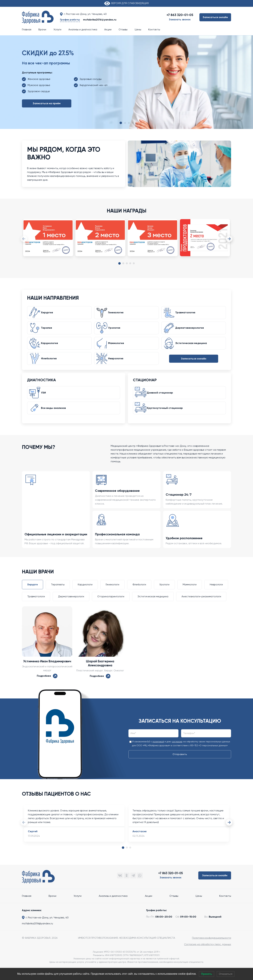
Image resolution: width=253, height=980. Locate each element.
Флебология (51, 365)
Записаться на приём (47, 103)
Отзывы (123, 29)
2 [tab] (123, 264)
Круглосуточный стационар (167, 418)
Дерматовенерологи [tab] (71, 608)
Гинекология (118, 314)
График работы (70, 20)
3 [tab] (127, 264)
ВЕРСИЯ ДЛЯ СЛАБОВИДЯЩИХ (126, 3)
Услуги (57, 29)
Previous (24, 239)
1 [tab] (119, 264)
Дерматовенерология (191, 331)
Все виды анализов (55, 418)
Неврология (117, 365)
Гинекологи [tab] (112, 596)
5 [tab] (134, 264)
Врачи (42, 29)
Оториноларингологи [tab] (111, 608)
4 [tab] (130, 264)
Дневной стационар (162, 401)
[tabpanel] (48, 241)
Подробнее (47, 687)
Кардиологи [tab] (85, 596)
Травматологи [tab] (36, 608)
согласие (177, 753)
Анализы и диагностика (83, 29)
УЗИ (45, 401)
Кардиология (51, 348)
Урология (116, 331)
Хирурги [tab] (33, 596)
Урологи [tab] (164, 596)
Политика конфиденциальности (212, 949)
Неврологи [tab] (216, 596)
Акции (108, 29)
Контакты (154, 29)
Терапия (48, 331)
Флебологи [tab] (139, 596)
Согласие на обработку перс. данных (208, 955)
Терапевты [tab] (58, 596)
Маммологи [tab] (190, 596)
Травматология (187, 314)
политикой (158, 753)
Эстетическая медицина (193, 348)
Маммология (118, 348)
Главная (27, 29)
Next (229, 239)
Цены (138, 29)
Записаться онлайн (215, 17)
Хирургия (49, 314)
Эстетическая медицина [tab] (153, 608)
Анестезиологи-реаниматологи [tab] (201, 608)
